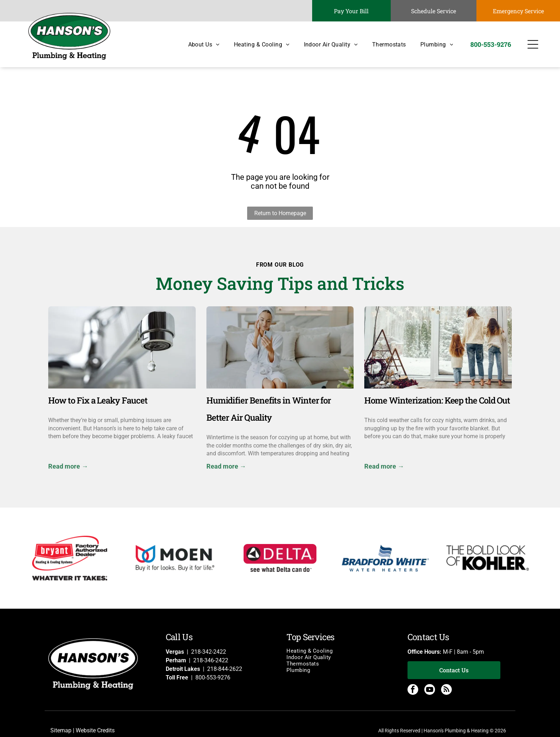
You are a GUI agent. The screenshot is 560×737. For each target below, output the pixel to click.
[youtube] (430, 690)
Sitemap (61, 730)
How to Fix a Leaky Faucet (98, 400)
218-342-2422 (209, 652)
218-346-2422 (211, 660)
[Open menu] (533, 44)
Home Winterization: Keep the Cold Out (437, 400)
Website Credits (95, 730)
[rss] (446, 690)
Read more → (68, 466)
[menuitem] (197, 44)
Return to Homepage (280, 213)
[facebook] (413, 690)
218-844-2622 (225, 669)
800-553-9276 (213, 677)
